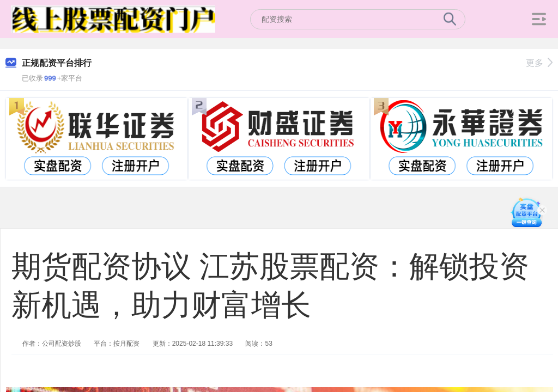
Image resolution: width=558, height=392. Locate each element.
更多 (539, 63)
